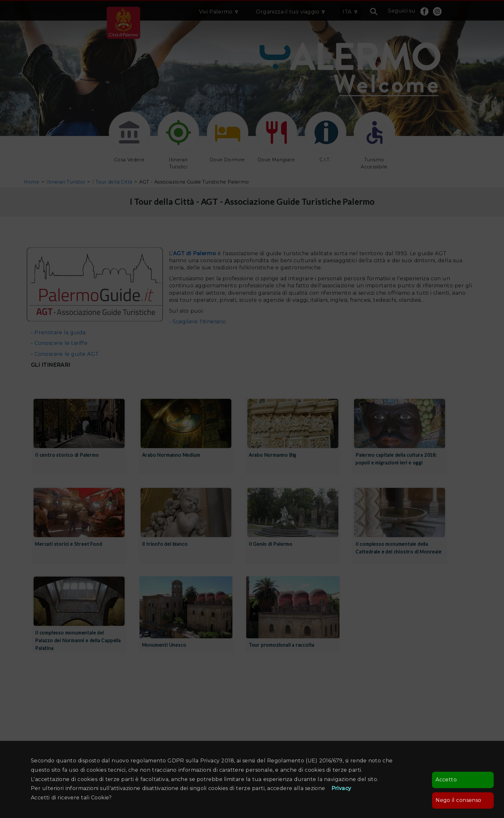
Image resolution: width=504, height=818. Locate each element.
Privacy (341, 788)
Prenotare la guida (60, 333)
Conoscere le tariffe (61, 343)
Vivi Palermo (216, 12)
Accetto (446, 780)
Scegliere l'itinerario (199, 322)
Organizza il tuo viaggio (288, 12)
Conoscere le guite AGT (66, 354)
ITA (347, 12)
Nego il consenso (458, 800)
